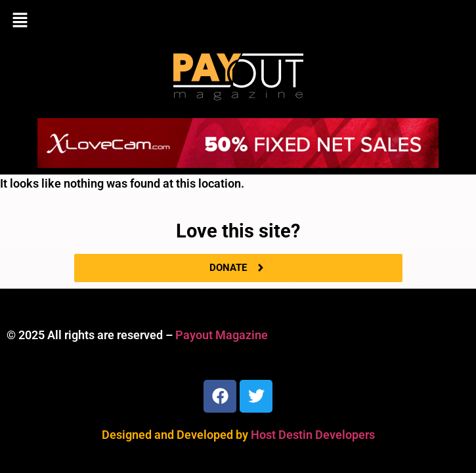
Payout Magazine (222, 335)
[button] (238, 21)
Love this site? (238, 231)
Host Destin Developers (313, 435)
